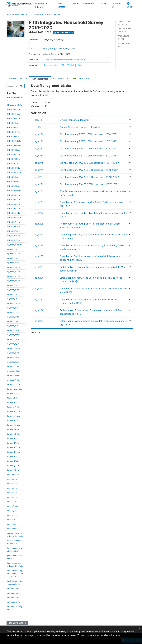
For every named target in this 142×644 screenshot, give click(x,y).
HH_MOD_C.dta (14, 114)
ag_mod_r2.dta (14, 371)
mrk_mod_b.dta (14, 593)
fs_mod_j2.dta (13, 470)
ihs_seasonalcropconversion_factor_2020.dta (15, 573)
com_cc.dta (12, 488)
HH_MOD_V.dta (13, 231)
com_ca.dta (12, 479)
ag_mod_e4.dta (14, 281)
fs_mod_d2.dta (13, 411)
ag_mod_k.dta (13, 317)
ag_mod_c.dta (13, 258)
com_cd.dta (12, 493)
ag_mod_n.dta (13, 330)
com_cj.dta (12, 524)
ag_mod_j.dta (13, 312)
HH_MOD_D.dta (13, 118)
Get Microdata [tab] (81, 78)
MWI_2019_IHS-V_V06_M (50, 14)
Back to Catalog (17, 623)
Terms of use (116, 5)
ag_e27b (39, 141)
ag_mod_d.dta (13, 263)
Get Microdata (64, 32)
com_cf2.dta (13, 506)
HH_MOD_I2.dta (14, 159)
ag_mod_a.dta (13, 249)
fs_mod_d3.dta (13, 416)
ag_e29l (39, 321)
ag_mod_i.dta (13, 299)
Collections (89, 4)
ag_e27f (39, 170)
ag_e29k (39, 310)
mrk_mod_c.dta (14, 597)
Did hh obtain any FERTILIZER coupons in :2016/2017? (89, 149)
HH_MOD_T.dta (13, 222)
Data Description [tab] (40, 79)
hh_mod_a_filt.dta (15, 105)
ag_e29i (39, 289)
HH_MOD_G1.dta (14, 136)
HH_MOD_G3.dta (14, 145)
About (76, 4)
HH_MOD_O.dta (13, 195)
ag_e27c (39, 149)
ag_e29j (39, 299)
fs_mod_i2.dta (13, 461)
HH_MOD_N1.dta (14, 186)
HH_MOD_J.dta (13, 164)
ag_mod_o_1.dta (14, 344)
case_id (38, 120)
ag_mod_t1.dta (13, 380)
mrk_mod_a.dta (14, 588)
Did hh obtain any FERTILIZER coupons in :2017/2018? (89, 156)
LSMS (35, 14)
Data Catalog (61, 5)
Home (9, 14)
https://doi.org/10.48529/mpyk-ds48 (59, 49)
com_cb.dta (12, 484)
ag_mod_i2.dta (13, 308)
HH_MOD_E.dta (13, 123)
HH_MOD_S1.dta (14, 213)
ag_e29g (39, 267)
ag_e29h (39, 278)
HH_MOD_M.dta (14, 181)
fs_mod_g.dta (13, 438)
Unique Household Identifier (75, 120)
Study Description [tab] (18, 79)
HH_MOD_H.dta (14, 150)
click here (115, 635)
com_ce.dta (12, 497)
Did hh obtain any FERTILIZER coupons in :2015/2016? (89, 141)
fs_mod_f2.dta (13, 434)
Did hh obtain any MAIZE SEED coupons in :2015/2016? (89, 170)
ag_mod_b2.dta (14, 254)
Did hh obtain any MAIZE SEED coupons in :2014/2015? (89, 163)
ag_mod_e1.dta (14, 267)
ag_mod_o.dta (13, 339)
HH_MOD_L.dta (13, 177)
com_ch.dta (12, 515)
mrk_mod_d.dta (14, 602)
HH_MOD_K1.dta (14, 168)
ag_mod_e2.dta (14, 272)
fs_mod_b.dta (13, 398)
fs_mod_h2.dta (13, 447)
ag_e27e (39, 163)
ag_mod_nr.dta (13, 335)
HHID (38, 127)
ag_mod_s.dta (13, 375)
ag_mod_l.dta (13, 321)
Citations (103, 4)
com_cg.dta (12, 510)
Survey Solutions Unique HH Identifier (80, 127)
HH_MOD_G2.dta (14, 141)
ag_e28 (38, 191)
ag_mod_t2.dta (13, 384)
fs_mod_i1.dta (13, 456)
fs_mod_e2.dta (13, 425)
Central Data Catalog (22, 14)
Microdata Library (41, 5)
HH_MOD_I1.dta (13, 155)
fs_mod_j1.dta (13, 465)
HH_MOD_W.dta (14, 236)
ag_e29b (39, 213)
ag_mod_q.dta (13, 357)
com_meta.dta (13, 474)
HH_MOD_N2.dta (14, 190)
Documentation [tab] (61, 79)
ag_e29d (39, 235)
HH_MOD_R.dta (13, 209)
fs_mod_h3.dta (13, 452)
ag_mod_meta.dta (15, 245)
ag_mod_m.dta (13, 326)
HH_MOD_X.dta (14, 240)
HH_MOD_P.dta (13, 200)
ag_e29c (39, 224)
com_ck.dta (12, 529)
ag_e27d (39, 156)
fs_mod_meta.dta (14, 389)
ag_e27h (39, 184)
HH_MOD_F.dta (13, 127)
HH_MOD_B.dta (13, 109)
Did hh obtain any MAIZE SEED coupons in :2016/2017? (89, 177)
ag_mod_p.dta (13, 353)
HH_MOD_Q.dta (13, 204)
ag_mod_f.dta (13, 285)
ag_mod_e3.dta (14, 276)
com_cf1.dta (12, 501)
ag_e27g (39, 177)
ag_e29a (39, 202)
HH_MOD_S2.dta (14, 218)
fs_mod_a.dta (13, 393)
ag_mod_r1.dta (13, 366)
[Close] (140, 629)
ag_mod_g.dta (13, 290)
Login (130, 5)
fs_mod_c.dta (13, 402)
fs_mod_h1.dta (13, 443)
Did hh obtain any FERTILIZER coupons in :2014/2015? (89, 134)
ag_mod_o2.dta (14, 348)
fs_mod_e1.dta (13, 420)
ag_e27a (39, 134)
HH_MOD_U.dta (13, 227)
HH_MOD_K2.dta (14, 173)
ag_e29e (39, 245)
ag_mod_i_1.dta (14, 303)
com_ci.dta (12, 520)
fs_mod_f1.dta (13, 429)
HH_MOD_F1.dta (14, 132)
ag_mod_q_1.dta (14, 362)
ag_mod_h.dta (13, 294)
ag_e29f (39, 256)
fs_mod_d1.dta (13, 407)
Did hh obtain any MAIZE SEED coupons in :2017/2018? (89, 184)
